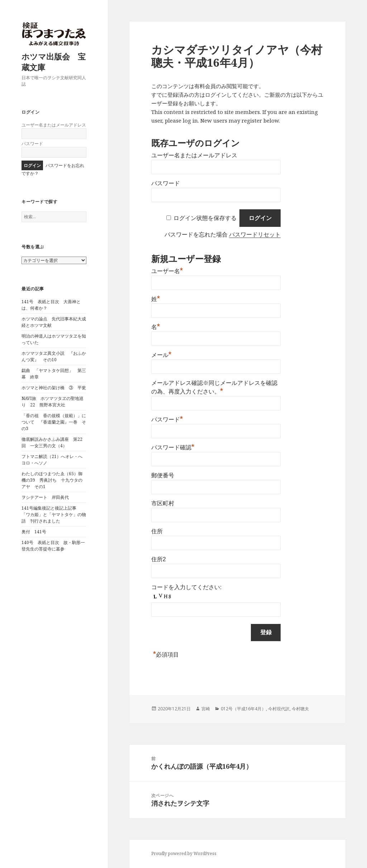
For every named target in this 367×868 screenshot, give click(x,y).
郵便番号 (163, 475)
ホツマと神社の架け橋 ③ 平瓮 (54, 388)
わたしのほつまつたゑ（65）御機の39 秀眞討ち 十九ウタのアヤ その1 (52, 480)
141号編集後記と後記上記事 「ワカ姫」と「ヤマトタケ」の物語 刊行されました (54, 514)
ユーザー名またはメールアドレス (54, 125)
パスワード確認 (173, 447)
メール (161, 355)
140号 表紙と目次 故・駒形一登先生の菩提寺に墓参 (53, 546)
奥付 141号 (34, 532)
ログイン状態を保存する (205, 218)
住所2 (159, 559)
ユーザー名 (167, 271)
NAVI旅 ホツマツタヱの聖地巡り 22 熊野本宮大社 (53, 402)
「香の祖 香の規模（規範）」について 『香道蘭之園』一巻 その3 (54, 422)
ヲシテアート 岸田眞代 (45, 497)
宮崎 (206, 709)
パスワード (32, 144)
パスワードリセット (255, 235)
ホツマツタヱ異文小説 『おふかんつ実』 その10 (54, 356)
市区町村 (163, 503)
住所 (157, 531)
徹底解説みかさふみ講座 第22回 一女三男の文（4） (52, 442)
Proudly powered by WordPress (184, 853)
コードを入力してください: (186, 587)
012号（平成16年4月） (243, 709)
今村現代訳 (279, 709)
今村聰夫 (300, 709)
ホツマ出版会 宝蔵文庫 (54, 62)
